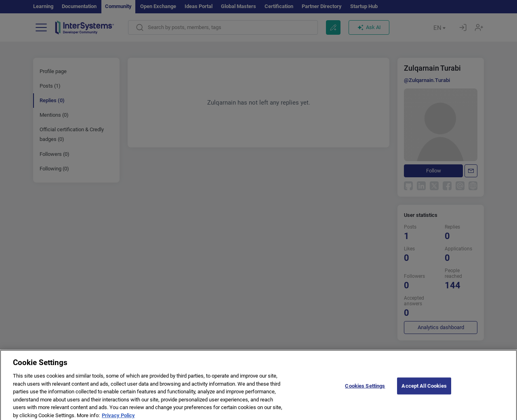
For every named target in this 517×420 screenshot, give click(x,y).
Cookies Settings (365, 389)
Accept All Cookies (424, 389)
